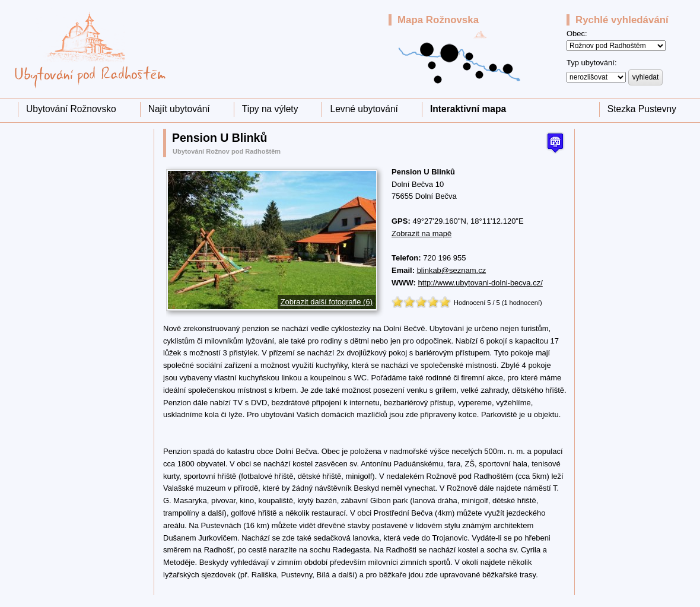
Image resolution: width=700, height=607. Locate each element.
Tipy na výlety (270, 109)
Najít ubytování (179, 109)
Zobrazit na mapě (421, 233)
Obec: (577, 34)
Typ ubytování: (592, 63)
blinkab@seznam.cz (452, 270)
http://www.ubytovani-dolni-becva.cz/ (481, 283)
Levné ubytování (364, 109)
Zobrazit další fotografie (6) (327, 302)
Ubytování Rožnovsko (71, 109)
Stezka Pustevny (642, 109)
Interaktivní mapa (468, 109)
